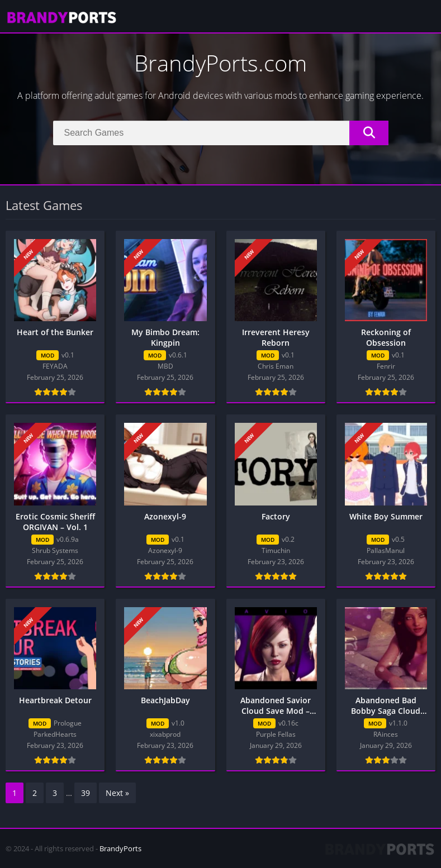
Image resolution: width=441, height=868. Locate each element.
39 (86, 793)
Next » (117, 793)
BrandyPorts (120, 848)
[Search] (221, 133)
